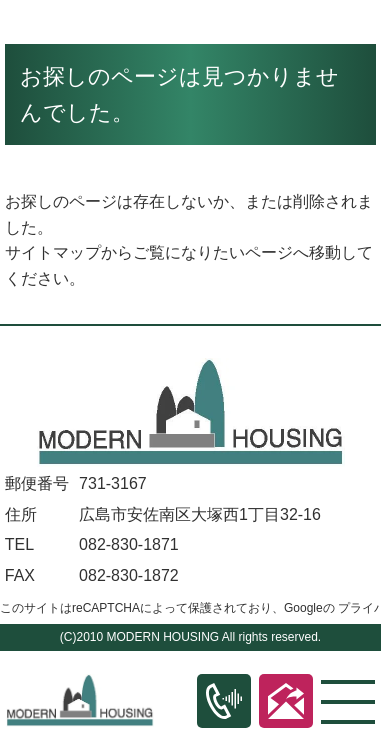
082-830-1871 (129, 544)
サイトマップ (53, 252)
